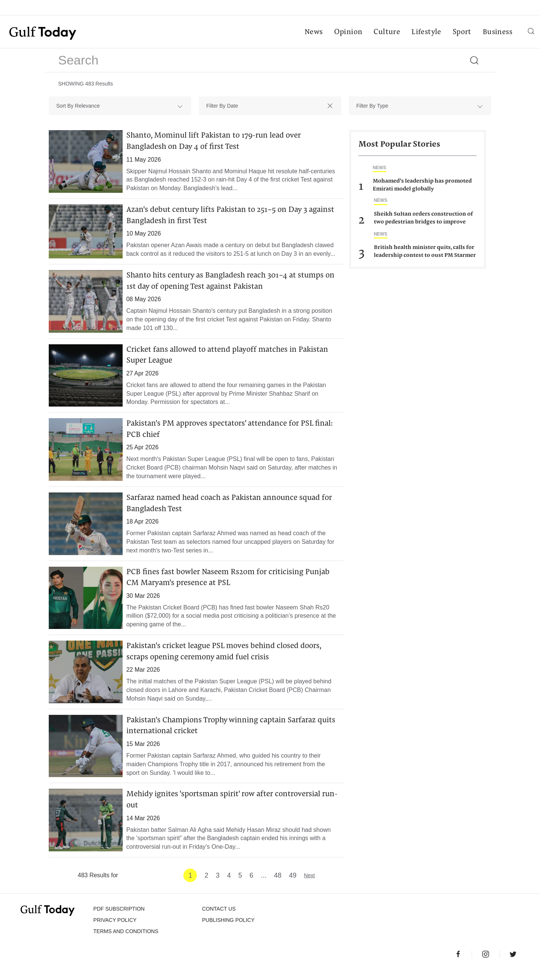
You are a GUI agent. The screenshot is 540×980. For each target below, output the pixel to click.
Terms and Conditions (126, 940)
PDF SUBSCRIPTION (119, 918)
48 (278, 884)
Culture (386, 32)
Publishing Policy (228, 929)
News (313, 32)
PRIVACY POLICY (115, 929)
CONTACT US (219, 918)
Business (497, 32)
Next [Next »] (310, 884)
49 (293, 884)
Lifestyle (426, 32)
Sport (462, 32)
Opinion (348, 32)
